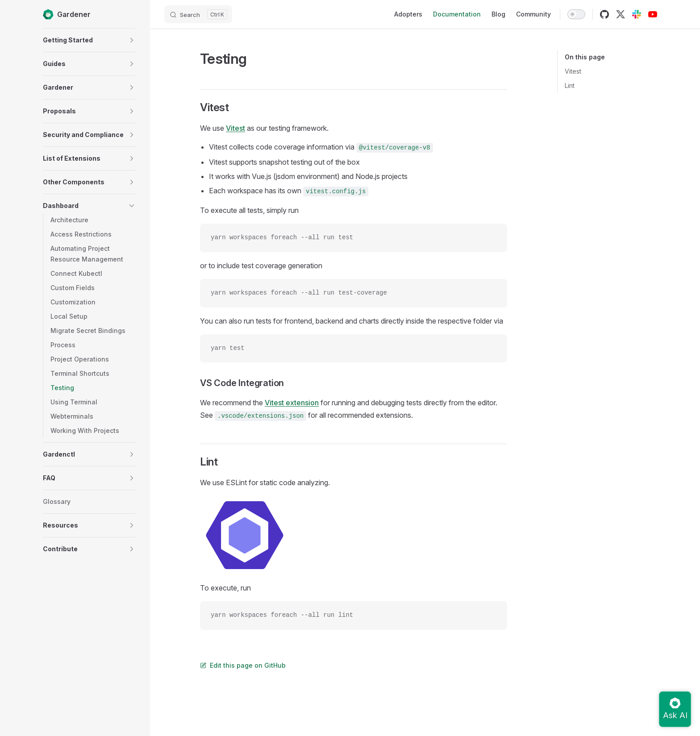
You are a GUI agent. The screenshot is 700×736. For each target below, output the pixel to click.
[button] (132, 40)
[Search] (198, 14)
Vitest (573, 71)
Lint (570, 85)
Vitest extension (292, 403)
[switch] (576, 14)
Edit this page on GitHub (243, 665)
